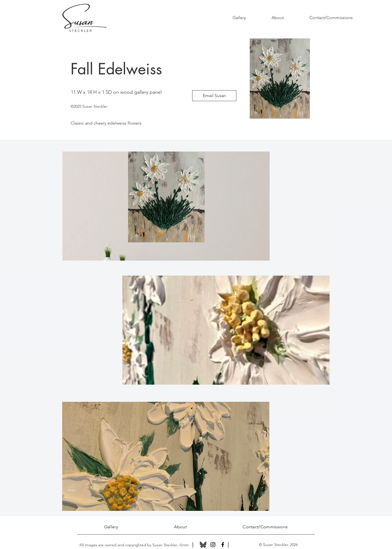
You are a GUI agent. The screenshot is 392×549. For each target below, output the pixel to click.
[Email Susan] (214, 96)
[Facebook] (223, 545)
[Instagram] (213, 545)
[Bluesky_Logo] (203, 545)
